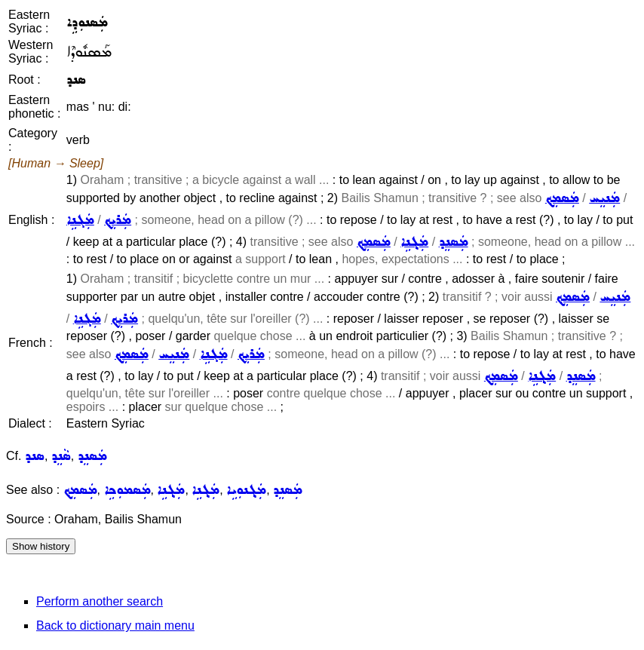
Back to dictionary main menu (115, 625)
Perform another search (100, 601)
